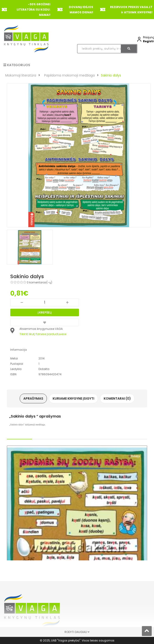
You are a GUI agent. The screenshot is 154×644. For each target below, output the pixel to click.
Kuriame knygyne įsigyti (73, 398)
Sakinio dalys (111, 75)
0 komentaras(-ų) (39, 282)
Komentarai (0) (117, 398)
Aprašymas (33, 398)
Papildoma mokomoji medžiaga (69, 75)
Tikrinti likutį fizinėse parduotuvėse (43, 334)
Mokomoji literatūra (21, 75)
